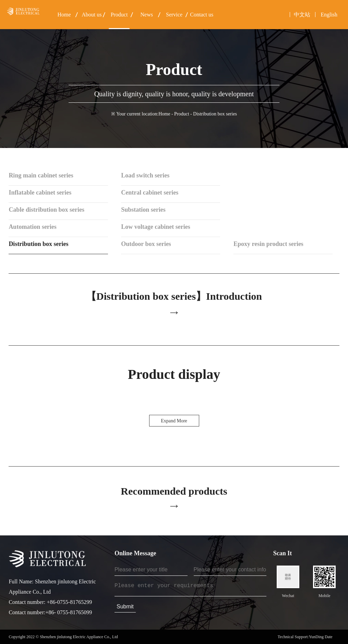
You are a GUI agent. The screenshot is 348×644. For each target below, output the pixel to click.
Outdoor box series (146, 244)
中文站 (302, 15)
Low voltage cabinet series (155, 227)
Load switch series (145, 175)
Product (182, 114)
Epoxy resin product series (268, 244)
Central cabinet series (150, 193)
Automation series (32, 227)
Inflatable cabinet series (40, 193)
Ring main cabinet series (41, 175)
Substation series (143, 210)
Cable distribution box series (46, 210)
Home (164, 114)
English (329, 15)
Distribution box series (38, 244)
